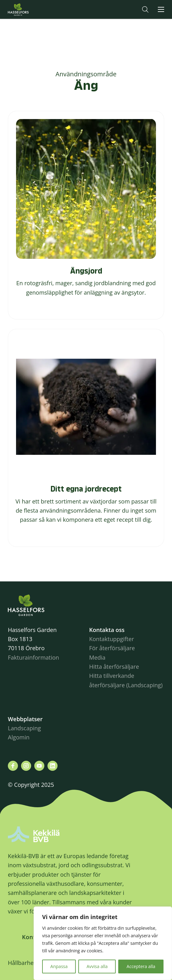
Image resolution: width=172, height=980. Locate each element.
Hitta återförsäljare (114, 667)
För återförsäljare (112, 648)
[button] (145, 9)
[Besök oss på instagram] (26, 766)
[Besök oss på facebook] (13, 766)
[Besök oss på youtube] (39, 766)
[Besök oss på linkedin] (53, 766)
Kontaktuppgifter (112, 639)
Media (97, 657)
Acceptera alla (141, 966)
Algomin (19, 737)
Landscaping (24, 728)
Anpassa (59, 966)
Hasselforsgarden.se (28, 9)
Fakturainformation (33, 657)
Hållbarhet (22, 963)
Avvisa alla (97, 966)
